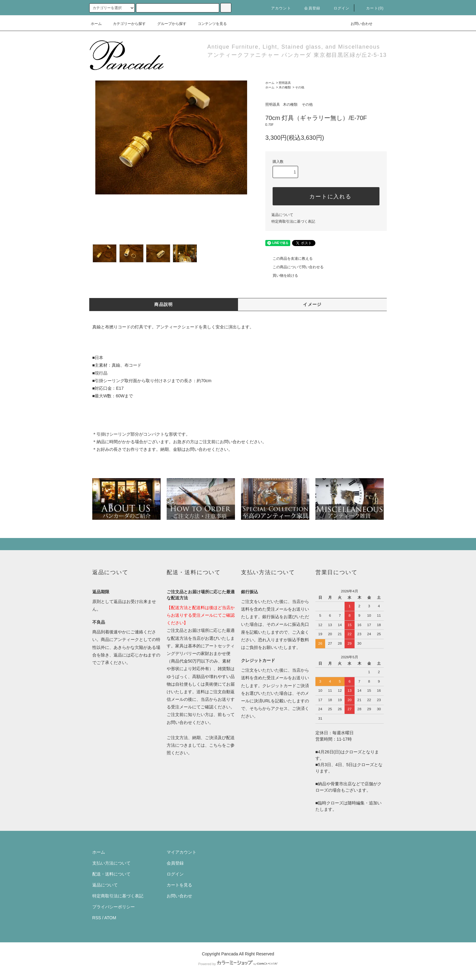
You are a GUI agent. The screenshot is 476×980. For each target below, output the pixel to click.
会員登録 (309, 8)
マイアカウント (182, 852)
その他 (300, 87)
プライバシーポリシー (114, 907)
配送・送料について (111, 874)
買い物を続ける (282, 276)
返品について (282, 215)
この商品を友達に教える (289, 259)
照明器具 (285, 83)
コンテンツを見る (209, 24)
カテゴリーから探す (126, 24)
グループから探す (168, 24)
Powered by (238, 964)
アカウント (277, 8)
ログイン (338, 8)
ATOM (110, 918)
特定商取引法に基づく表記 (293, 221)
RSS (97, 918)
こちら (216, 745)
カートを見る (179, 885)
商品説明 (164, 304)
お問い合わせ (358, 24)
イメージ (312, 304)
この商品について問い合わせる (294, 267)
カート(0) (371, 8)
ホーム (96, 24)
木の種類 (285, 87)
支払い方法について (111, 863)
